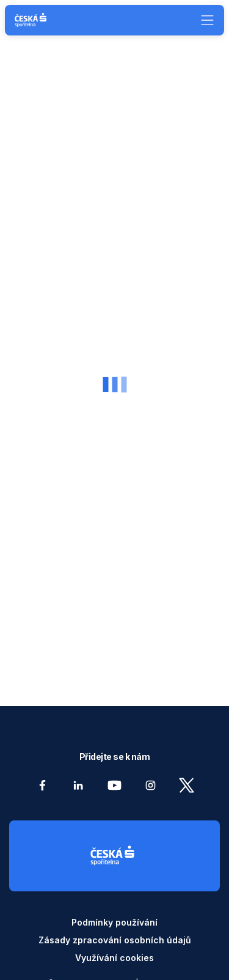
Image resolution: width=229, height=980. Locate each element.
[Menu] (203, 20)
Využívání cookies (114, 958)
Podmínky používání (114, 922)
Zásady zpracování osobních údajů (115, 940)
